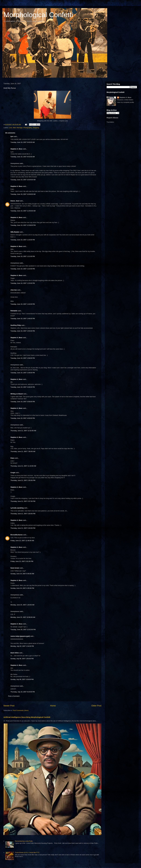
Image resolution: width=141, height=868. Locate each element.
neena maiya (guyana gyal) (20, 636)
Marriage (20, 128)
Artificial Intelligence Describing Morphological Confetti (27, 717)
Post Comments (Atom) (21, 710)
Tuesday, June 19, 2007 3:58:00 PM (23, 402)
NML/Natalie (15, 232)
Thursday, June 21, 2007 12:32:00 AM (23, 431)
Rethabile (14, 311)
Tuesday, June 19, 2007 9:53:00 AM (23, 157)
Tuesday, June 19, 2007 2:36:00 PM (23, 373)
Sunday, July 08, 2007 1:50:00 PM (22, 659)
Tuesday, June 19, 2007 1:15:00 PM (23, 240)
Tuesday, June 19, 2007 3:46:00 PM (23, 387)
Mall (14, 128)
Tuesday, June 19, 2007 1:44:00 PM (23, 304)
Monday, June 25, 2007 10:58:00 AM (23, 617)
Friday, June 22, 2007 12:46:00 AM (22, 541)
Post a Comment (14, 696)
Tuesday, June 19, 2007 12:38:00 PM (23, 225)
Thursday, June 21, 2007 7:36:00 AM (23, 451)
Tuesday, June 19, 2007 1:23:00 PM (23, 283)
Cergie (13, 473)
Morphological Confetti (38, 15)
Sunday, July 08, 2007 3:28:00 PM (22, 679)
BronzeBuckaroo (17, 535)
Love (10, 128)
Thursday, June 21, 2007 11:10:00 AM (23, 466)
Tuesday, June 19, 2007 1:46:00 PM (23, 319)
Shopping (36, 128)
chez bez (14, 290)
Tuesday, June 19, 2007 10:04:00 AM (23, 180)
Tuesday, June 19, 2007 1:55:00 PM (23, 331)
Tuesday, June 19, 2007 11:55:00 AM (23, 211)
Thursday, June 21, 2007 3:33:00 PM (23, 528)
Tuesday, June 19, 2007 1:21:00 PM (23, 256)
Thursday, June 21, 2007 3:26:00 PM (23, 514)
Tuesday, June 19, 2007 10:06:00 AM (23, 194)
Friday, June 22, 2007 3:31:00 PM (22, 561)
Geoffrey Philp (16, 325)
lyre (12, 136)
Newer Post (9, 706)
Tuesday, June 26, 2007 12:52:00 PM (23, 630)
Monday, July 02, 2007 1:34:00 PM (22, 646)
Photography (28, 128)
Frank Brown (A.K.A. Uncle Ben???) (27, 852)
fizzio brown (15, 568)
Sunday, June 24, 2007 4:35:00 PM (22, 588)
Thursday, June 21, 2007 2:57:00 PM (23, 501)
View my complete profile (126, 102)
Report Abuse (112, 118)
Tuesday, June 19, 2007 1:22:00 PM (23, 269)
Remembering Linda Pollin (24, 841)
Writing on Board (17, 394)
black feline (15, 653)
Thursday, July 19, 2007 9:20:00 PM (23, 692)
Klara (12, 458)
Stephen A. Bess (16, 149)
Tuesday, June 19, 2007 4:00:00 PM (23, 418)
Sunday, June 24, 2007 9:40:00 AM (22, 574)
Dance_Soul (15, 201)
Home (53, 706)
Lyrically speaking (17, 508)
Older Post (96, 706)
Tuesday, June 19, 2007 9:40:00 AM (23, 142)
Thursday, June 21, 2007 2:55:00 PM (23, 480)
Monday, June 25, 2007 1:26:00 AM (22, 605)
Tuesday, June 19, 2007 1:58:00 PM (23, 358)
